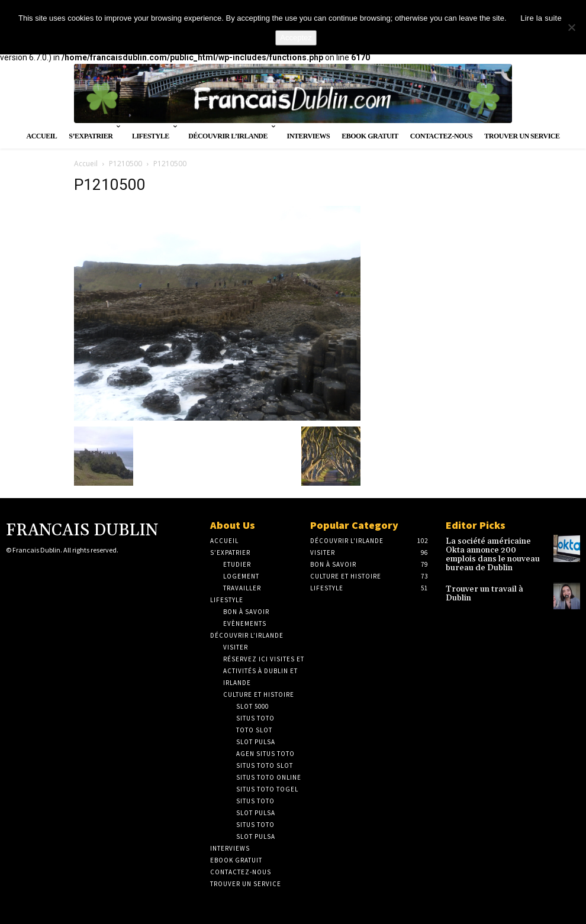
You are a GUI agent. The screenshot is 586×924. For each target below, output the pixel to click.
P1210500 (125, 164)
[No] (571, 27)
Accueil (86, 164)
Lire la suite (541, 18)
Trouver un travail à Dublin (490, 576)
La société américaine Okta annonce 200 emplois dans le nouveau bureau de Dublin (495, 549)
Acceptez (296, 38)
